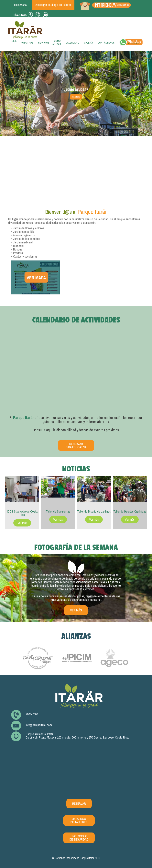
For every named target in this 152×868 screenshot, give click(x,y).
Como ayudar (57, 43)
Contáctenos (106, 43)
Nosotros (27, 43)
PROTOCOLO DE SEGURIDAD (79, 838)
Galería (88, 43)
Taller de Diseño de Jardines (94, 511)
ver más (76, 610)
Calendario (73, 43)
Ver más (76, 97)
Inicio (13, 42)
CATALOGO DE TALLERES (79, 821)
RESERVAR (79, 804)
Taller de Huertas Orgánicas (130, 511)
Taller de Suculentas (58, 511)
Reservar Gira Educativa (76, 445)
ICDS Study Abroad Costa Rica (22, 513)
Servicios (44, 43)
